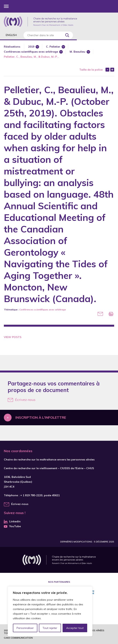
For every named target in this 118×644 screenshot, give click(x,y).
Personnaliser (25, 628)
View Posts (13, 337)
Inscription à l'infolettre (41, 417)
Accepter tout (75, 628)
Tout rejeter (50, 628)
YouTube (12, 526)
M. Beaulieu (77, 52)
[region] (50, 611)
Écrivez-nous (22, 400)
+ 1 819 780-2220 (31, 495)
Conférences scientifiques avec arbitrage (31, 52)
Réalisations (12, 47)
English (11, 35)
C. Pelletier (53, 47)
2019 (31, 47)
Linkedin (12, 521)
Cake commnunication (18, 638)
